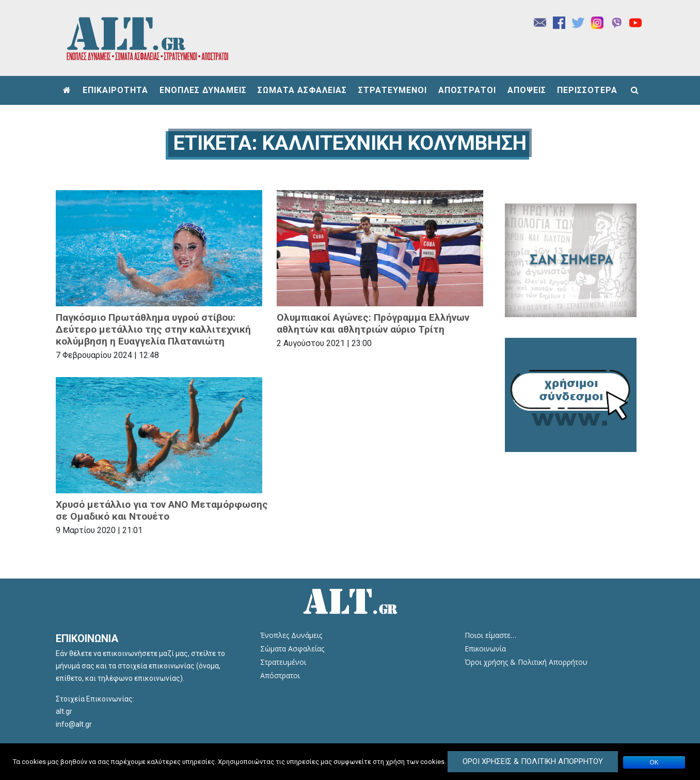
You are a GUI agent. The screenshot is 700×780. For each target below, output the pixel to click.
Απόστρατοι (280, 675)
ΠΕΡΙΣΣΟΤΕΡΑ (587, 90)
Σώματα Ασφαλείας (292, 649)
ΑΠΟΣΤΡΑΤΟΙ (467, 90)
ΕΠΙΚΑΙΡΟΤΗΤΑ (115, 90)
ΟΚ (654, 762)
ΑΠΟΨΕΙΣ (527, 90)
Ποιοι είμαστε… (490, 635)
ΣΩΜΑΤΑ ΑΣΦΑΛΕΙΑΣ (302, 90)
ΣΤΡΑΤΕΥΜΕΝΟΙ (393, 90)
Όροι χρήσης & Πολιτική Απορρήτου (526, 662)
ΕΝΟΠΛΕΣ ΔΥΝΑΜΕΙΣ (203, 90)
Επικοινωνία (485, 649)
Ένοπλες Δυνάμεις (291, 635)
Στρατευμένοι (283, 662)
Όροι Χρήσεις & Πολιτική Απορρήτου (533, 761)
